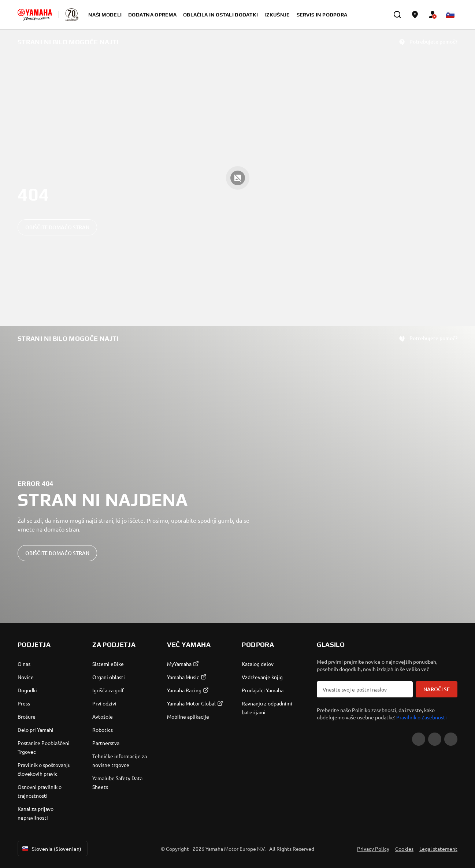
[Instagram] (451, 739)
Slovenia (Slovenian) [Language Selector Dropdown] (51, 849)
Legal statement (438, 849)
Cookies (404, 849)
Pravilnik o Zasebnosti (422, 717)
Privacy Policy (373, 849)
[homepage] (35, 15)
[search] (397, 15)
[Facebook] (435, 739)
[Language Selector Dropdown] (450, 15)
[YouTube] (419, 739)
